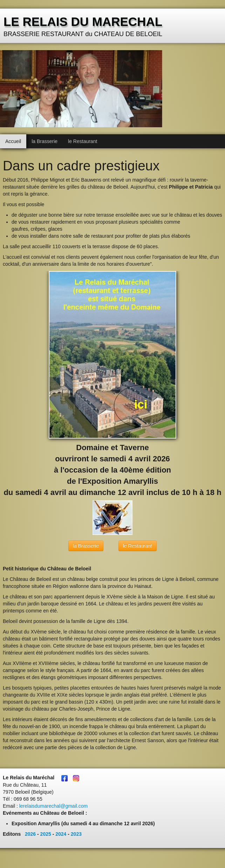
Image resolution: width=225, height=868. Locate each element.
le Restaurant (83, 141)
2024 (61, 834)
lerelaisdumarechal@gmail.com (54, 806)
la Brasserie (45, 141)
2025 (46, 834)
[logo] (84, 26)
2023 (76, 834)
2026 (30, 834)
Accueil (13, 141)
